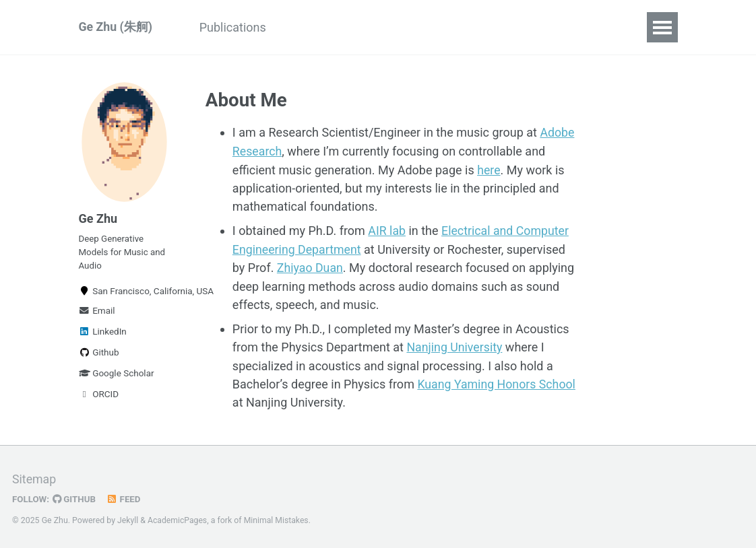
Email (97, 312)
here (489, 169)
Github (99, 354)
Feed (125, 496)
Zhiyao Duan (310, 266)
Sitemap (34, 477)
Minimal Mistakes (277, 517)
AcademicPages (178, 517)
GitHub (75, 496)
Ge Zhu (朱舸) (116, 27)
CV (300, 27)
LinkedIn (103, 333)
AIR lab (387, 230)
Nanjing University (455, 345)
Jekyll (128, 517)
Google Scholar (117, 375)
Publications (235, 27)
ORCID (99, 396)
